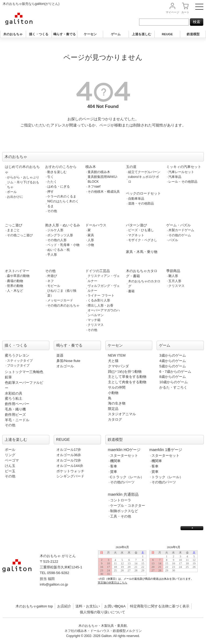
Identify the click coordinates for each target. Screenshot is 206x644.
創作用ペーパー (17, 404)
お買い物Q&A (115, 606)
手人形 (52, 255)
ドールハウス (96, 225)
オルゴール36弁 (69, 455)
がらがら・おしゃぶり (23, 177)
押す (50, 192)
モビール (54, 286)
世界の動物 (15, 286)
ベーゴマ (12, 460)
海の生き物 (117, 403)
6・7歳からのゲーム (175, 372)
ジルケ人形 (55, 230)
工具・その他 (121, 516)
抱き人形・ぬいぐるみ (63, 225)
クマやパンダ (118, 366)
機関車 (115, 461)
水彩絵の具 (14, 393)
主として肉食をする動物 (127, 382)
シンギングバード (70, 476)
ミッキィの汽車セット (184, 167)
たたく (52, 182)
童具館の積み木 (99, 172)
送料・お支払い (88, 606)
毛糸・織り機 (15, 409)
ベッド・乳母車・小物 (63, 245)
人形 (91, 240)
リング (10, 455)
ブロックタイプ (18, 365)
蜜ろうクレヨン (17, 355)
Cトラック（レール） (127, 477)
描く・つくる (39, 34)
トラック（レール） (167, 477)
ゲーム (116, 34)
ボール (12, 192)
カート (185, 12)
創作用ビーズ (15, 415)
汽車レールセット (181, 172)
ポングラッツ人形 (60, 235)
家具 (91, 235)
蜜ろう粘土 (14, 398)
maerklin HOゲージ (124, 450)
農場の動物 (15, 281)
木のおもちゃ (13, 34)
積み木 (91, 167)
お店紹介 (64, 606)
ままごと (13, 230)
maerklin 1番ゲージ (166, 450)
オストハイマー (17, 271)
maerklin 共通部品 (123, 494)
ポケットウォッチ (70, 471)
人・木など (15, 291)
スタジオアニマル (122, 414)
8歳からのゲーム (172, 377)
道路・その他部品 (141, 203)
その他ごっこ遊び (20, 235)
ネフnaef (94, 186)
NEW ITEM (117, 355)
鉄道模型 (193, 34)
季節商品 (173, 271)
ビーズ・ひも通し (141, 230)
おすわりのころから (61, 167)
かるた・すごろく (173, 387)
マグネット (136, 235)
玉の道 (131, 167)
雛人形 (173, 276)
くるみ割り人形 (99, 300)
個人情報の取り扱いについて (102, 612)
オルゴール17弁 (69, 450)
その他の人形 (57, 240)
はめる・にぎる (59, 186)
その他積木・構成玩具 (104, 192)
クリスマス (96, 325)
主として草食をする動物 (127, 377)
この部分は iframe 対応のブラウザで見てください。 (150, 569)
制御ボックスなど (124, 511)
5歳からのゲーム (172, 366)
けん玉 (10, 466)
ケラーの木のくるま (62, 196)
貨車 (114, 472)
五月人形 (175, 281)
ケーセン (90, 34)
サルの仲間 (117, 387)
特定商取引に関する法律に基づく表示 (160, 606)
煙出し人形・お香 (100, 305)
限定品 (113, 409)
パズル (173, 240)
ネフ (50, 281)
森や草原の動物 (18, 276)
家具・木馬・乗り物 (142, 252)
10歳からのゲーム (174, 382)
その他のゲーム (180, 235)
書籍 (131, 291)
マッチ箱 (94, 320)
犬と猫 (113, 361)
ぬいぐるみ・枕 (59, 250)
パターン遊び (136, 225)
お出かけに (15, 197)
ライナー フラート (101, 295)
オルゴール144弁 (70, 466)
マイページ (172, 12)
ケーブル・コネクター (128, 506)
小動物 (113, 393)
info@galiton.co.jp (54, 584)
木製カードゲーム (181, 230)
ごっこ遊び (14, 225)
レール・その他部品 (183, 182)
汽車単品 (175, 177)
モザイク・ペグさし (143, 240)
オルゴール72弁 (69, 460)
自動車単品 (136, 199)
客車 (114, 466)
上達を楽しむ (142, 34)
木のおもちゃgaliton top (34, 606)
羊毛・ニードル (17, 420)
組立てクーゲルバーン (144, 172)
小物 (91, 245)
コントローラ (121, 500)
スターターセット (124, 455)
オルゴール (65, 366)
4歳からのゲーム (172, 361)
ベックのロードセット (143, 193)
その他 (52, 211)
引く (50, 177)
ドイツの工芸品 (98, 271)
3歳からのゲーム (172, 355)
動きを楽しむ (57, 172)
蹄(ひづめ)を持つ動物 (125, 372)
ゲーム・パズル (178, 225)
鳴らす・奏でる (64, 34)
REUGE (167, 34)
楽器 (60, 355)
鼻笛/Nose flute (68, 361)
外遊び (52, 276)
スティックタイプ (20, 361)
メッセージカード (60, 300)
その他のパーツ (122, 482)
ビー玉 (10, 471)
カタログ (115, 419)
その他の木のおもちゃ (63, 305)
